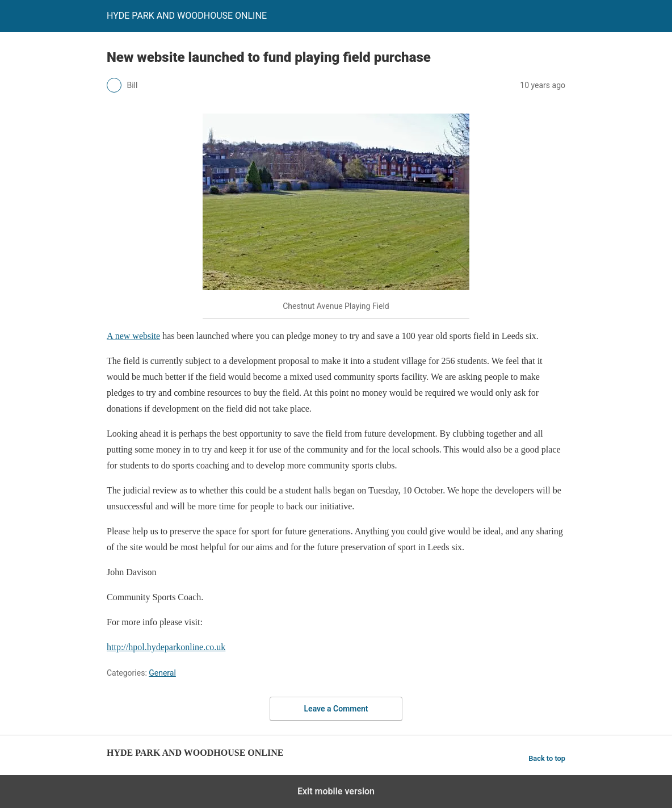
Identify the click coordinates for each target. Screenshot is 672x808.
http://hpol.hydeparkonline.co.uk (166, 647)
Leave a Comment (336, 709)
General (162, 673)
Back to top (547, 758)
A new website (133, 336)
